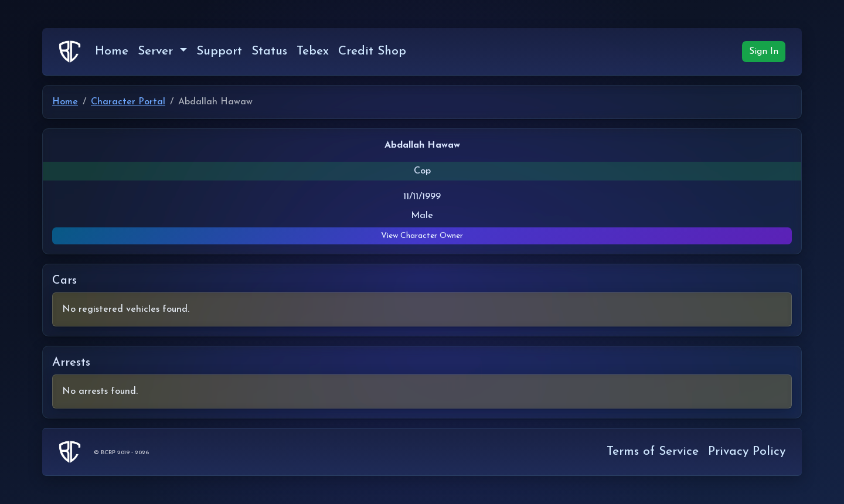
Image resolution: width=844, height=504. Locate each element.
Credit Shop (372, 51)
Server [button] (157, 51)
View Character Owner (422, 236)
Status (269, 51)
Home (112, 51)
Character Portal (128, 102)
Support (219, 51)
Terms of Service (653, 452)
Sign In (764, 52)
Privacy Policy (747, 452)
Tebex (313, 51)
